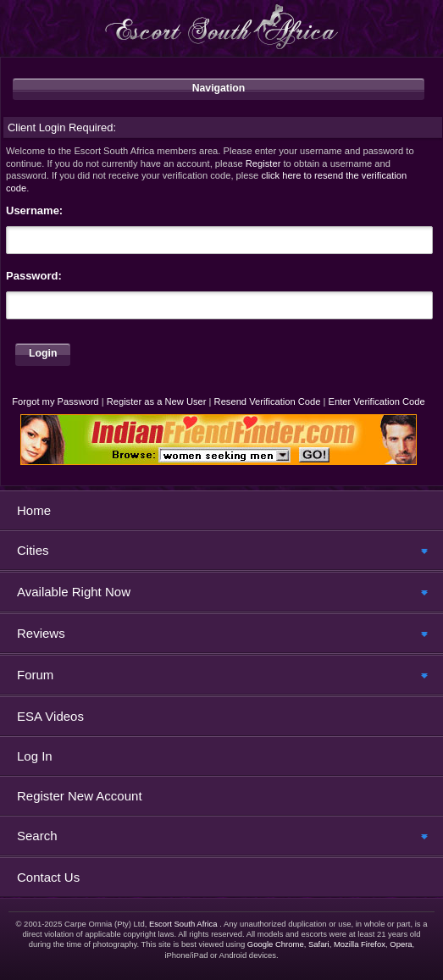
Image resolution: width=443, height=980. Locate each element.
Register (263, 163)
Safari (319, 944)
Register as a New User (157, 401)
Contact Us (48, 877)
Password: (34, 276)
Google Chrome (276, 944)
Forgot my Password (55, 401)
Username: (34, 210)
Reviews (41, 633)
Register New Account (80, 796)
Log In (35, 756)
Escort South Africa (183, 924)
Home (34, 510)
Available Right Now (74, 592)
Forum (35, 675)
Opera (401, 944)
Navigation (219, 88)
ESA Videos (50, 716)
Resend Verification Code (268, 401)
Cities (33, 550)
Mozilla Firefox (360, 944)
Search (37, 836)
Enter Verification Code (377, 401)
